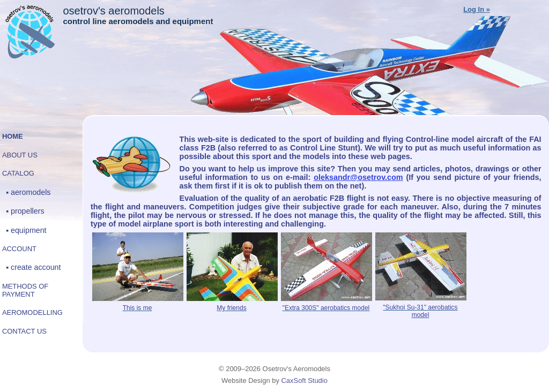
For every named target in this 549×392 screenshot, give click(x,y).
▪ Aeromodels (28, 192)
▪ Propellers (25, 211)
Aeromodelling (32, 312)
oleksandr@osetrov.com (358, 177)
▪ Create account (34, 267)
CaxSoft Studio (304, 380)
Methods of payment (25, 290)
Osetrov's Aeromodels (113, 11)
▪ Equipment (26, 230)
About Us (20, 155)
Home (13, 136)
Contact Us (24, 331)
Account (19, 249)
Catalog (18, 173)
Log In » (477, 9)
